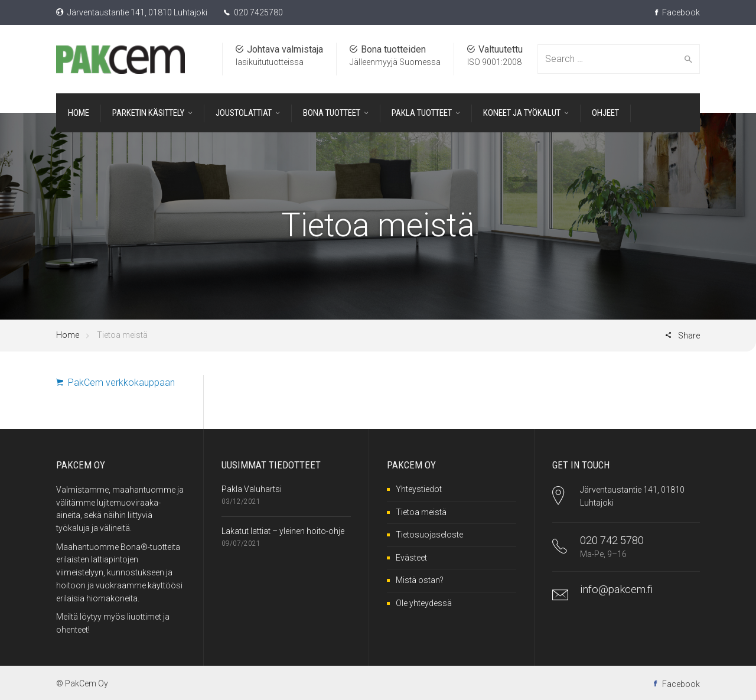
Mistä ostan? (420, 580)
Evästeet (411, 558)
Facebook (677, 12)
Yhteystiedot (419, 489)
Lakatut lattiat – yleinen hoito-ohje (283, 531)
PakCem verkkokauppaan (115, 382)
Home (68, 335)
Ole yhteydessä (424, 603)
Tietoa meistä (421, 512)
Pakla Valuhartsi (252, 489)
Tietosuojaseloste (429, 535)
